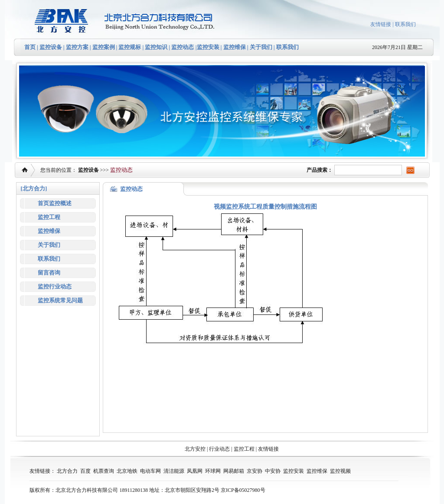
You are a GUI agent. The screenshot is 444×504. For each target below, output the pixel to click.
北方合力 (67, 471)
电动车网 (150, 471)
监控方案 (77, 47)
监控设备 (51, 47)
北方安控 (195, 449)
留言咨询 (49, 273)
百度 (85, 471)
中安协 (273, 471)
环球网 (213, 471)
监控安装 (208, 47)
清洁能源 (174, 471)
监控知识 (156, 47)
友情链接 (381, 24)
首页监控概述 (55, 203)
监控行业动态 (55, 286)
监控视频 (340, 471)
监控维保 (235, 47)
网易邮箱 (234, 471)
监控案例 (104, 47)
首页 (30, 47)
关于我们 (260, 47)
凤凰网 (195, 471)
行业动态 (219, 449)
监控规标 (130, 47)
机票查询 (104, 471)
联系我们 (405, 24)
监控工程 (49, 217)
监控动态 (183, 47)
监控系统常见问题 (60, 300)
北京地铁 (127, 471)
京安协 (255, 471)
